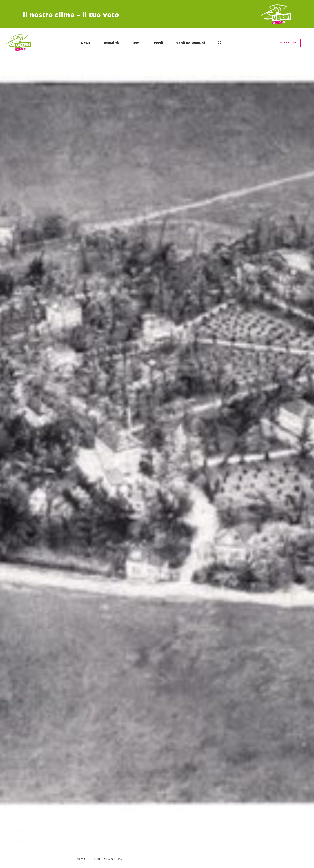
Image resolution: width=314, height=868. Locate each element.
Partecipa (288, 43)
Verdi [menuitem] (165, 43)
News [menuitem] (93, 43)
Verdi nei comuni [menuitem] (198, 43)
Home (81, 859)
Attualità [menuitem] (118, 43)
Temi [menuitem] (143, 43)
